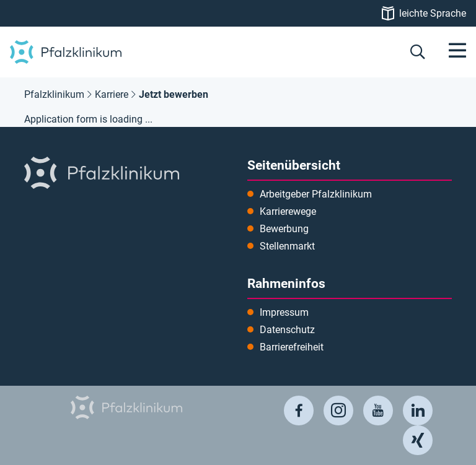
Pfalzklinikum (54, 94)
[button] (418, 52)
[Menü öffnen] (456, 52)
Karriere (112, 94)
